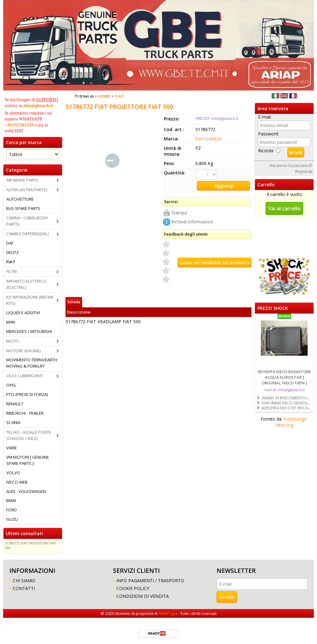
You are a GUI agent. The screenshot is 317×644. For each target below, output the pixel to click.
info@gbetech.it (38, 106)
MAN (11, 322)
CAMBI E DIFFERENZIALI (27, 234)
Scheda (74, 302)
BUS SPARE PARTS (23, 208)
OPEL (11, 385)
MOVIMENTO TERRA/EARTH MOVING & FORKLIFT (32, 363)
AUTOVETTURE (20, 199)
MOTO (12, 341)
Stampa (179, 213)
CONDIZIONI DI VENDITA (143, 596)
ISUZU (12, 519)
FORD (12, 510)
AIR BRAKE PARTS (22, 180)
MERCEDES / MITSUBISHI (29, 331)
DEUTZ (12, 252)
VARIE (12, 448)
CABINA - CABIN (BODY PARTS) (27, 221)
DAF (10, 243)
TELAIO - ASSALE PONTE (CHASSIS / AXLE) (29, 435)
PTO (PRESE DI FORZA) (27, 394)
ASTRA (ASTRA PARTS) (27, 190)
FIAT (11, 262)
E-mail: (265, 117)
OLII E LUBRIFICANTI (24, 376)
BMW (11, 500)
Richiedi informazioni (192, 222)
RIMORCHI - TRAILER (25, 413)
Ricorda (266, 151)
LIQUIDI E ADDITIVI (23, 313)
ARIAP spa (168, 613)
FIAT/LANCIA (209, 139)
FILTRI (12, 271)
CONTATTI (24, 588)
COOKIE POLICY (133, 588)
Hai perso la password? (291, 165)
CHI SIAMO (24, 581)
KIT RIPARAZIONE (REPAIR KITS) (30, 300)
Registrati (304, 171)
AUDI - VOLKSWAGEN (26, 491)
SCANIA (13, 422)
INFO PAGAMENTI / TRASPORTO (150, 581)
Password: (268, 134)
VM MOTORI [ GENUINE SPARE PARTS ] (28, 460)
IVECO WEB (17, 482)
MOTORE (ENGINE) (24, 351)
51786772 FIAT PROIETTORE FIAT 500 (30, 545)
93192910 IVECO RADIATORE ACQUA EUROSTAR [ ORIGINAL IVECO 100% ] (284, 377)
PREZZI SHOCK (273, 308)
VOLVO (13, 473)
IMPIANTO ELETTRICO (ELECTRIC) (26, 284)
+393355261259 (19, 125)
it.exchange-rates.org (292, 422)
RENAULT (15, 404)
